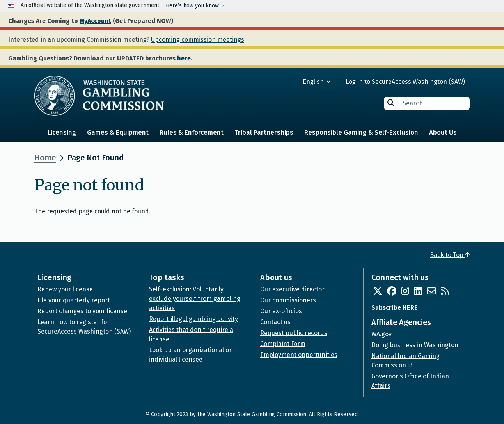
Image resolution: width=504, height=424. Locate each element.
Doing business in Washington (415, 345)
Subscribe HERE (395, 308)
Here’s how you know (193, 6)
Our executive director (292, 289)
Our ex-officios (281, 311)
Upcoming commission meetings (198, 40)
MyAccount (95, 21)
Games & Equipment (118, 132)
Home (45, 158)
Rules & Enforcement (192, 132)
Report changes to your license (82, 311)
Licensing (62, 132)
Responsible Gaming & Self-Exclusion (361, 132)
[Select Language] (288, 82)
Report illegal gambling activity (193, 319)
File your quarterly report (74, 300)
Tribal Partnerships (264, 132)
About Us (443, 132)
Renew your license (65, 289)
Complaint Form (283, 344)
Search (391, 103)
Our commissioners (288, 300)
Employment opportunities (299, 355)
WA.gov (382, 334)
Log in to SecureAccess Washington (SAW (404, 82)
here (184, 58)
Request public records (294, 333)
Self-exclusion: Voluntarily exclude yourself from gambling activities (195, 299)
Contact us (275, 322)
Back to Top (450, 255)
